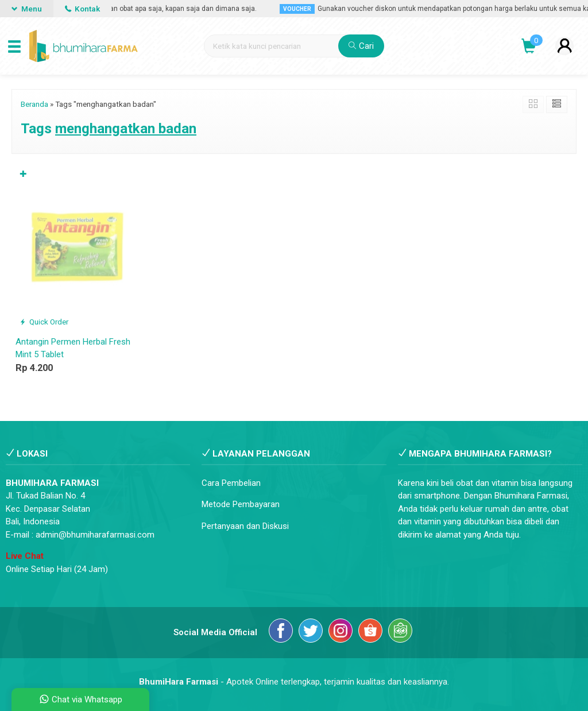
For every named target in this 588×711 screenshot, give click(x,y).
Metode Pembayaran (241, 504)
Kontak (82, 9)
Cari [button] (361, 46)
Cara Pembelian (231, 483)
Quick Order (44, 322)
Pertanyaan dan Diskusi (245, 526)
